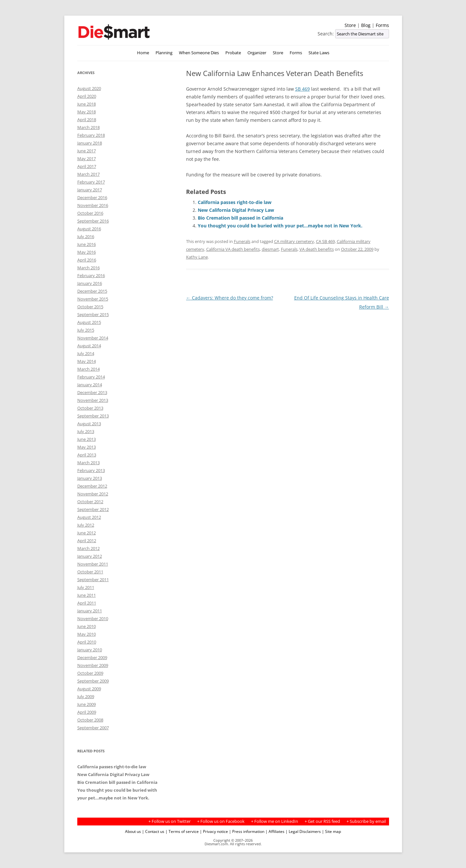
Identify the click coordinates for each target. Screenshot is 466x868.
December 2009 (92, 657)
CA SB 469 (325, 241)
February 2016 (91, 275)
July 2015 (86, 330)
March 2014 (88, 369)
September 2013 (93, 416)
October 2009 (90, 673)
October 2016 (90, 213)
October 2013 (90, 408)
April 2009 (87, 712)
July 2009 (86, 696)
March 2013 (88, 463)
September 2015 (93, 314)
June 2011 (87, 595)
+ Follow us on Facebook (221, 821)
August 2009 (89, 689)
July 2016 (86, 236)
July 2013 (86, 431)
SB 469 (302, 89)
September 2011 (93, 580)
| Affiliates (275, 831)
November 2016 (93, 205)
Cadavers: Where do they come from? (230, 298)
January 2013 (90, 478)
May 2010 (87, 634)
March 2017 (88, 174)
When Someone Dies (199, 53)
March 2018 (88, 127)
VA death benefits (317, 249)
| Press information (247, 831)
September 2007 (93, 728)
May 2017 (87, 159)
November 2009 (93, 665)
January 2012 (90, 556)
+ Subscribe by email (366, 821)
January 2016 (90, 283)
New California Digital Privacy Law (236, 210)
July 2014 (86, 353)
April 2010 (87, 642)
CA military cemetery (294, 241)
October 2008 (90, 720)
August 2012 (89, 517)
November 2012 (93, 494)
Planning (164, 53)
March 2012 (88, 548)
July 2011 (86, 587)
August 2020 (89, 88)
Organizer (257, 53)
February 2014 (91, 377)
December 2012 (92, 486)
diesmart (270, 249)
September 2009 (93, 681)
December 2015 (92, 291)
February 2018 (91, 135)
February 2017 (91, 182)
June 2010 (87, 626)
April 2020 (87, 96)
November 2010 (93, 619)
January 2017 (90, 190)
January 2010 (90, 650)
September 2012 (93, 509)
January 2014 (90, 385)
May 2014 (87, 361)
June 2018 (87, 104)
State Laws (319, 53)
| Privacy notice (214, 831)
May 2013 (87, 447)
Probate (233, 53)
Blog (366, 25)
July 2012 (86, 525)
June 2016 (87, 244)
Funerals (242, 241)
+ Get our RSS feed (322, 821)
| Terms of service (182, 831)
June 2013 (87, 439)
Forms (382, 25)
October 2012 (90, 502)
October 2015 (90, 307)
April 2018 (87, 120)
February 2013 (91, 470)
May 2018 (87, 112)
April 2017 (87, 166)
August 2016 (89, 229)
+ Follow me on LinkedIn (275, 821)
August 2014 (89, 346)
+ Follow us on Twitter (170, 821)
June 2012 (87, 533)
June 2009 (87, 704)
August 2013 (89, 424)
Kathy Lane (197, 257)
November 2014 (93, 338)
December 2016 (92, 198)
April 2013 (87, 455)
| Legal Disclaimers (303, 831)
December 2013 (92, 392)
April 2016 (87, 260)
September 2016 (93, 221)
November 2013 (93, 400)
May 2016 (87, 252)
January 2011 (90, 611)
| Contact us (153, 831)
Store (350, 25)
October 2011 (90, 572)
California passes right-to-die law (235, 202)
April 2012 (87, 541)
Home (143, 53)
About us (133, 831)
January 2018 (90, 143)
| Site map (331, 831)
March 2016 (88, 268)
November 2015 (93, 299)
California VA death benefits (233, 249)
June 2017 (87, 151)
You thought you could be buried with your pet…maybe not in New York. (280, 226)
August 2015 (89, 322)
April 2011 (87, 603)
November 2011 (93, 564)
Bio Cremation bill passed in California (240, 218)
